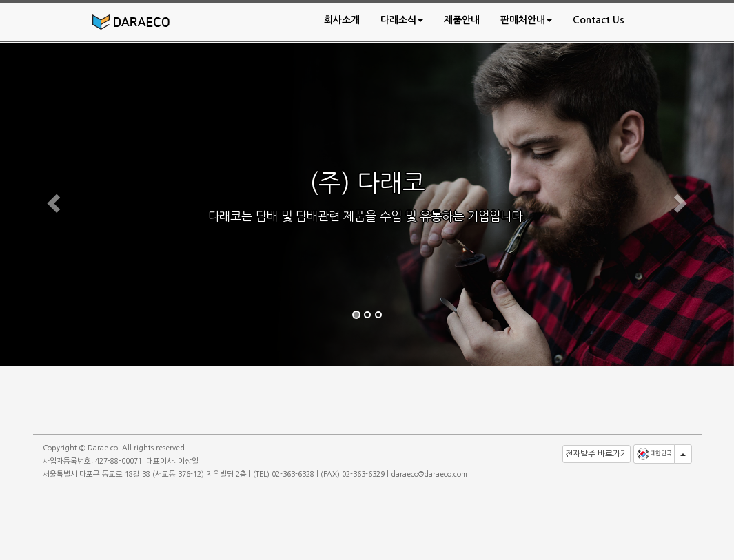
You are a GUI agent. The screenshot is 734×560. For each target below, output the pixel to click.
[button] (402, 20)
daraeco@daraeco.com (429, 474)
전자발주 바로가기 (597, 454)
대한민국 (654, 454)
